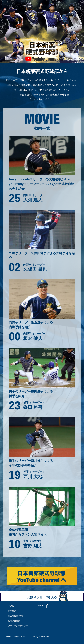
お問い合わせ (14, 621)
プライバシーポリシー (18, 626)
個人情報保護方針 (16, 616)
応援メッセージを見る (42, 597)
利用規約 (12, 611)
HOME (11, 606)
